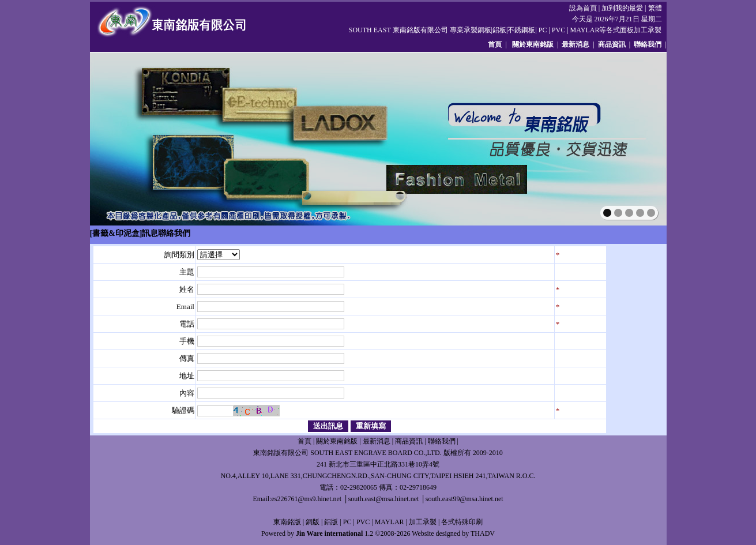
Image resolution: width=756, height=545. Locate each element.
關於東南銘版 (533, 44)
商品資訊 (612, 44)
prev (124, 138)
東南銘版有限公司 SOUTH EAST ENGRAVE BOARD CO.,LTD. (347, 453)
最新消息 (576, 44)
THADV (483, 533)
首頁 (495, 44)
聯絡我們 (648, 44)
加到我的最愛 (622, 8)
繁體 (655, 8)
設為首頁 (583, 8)
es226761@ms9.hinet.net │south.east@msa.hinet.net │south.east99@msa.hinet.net (387, 499)
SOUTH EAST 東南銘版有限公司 (398, 30)
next (633, 138)
